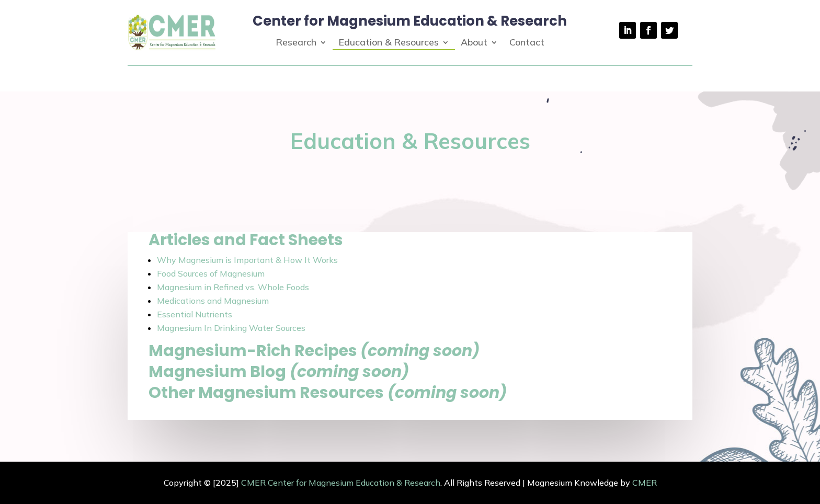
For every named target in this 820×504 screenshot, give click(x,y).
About (474, 43)
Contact (527, 43)
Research (296, 43)
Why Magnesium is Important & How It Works (247, 260)
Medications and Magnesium (213, 301)
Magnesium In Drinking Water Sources (231, 328)
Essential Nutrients (195, 314)
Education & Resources (389, 43)
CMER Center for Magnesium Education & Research (341, 483)
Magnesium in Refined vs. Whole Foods (233, 287)
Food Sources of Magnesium (211, 273)
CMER (645, 483)
